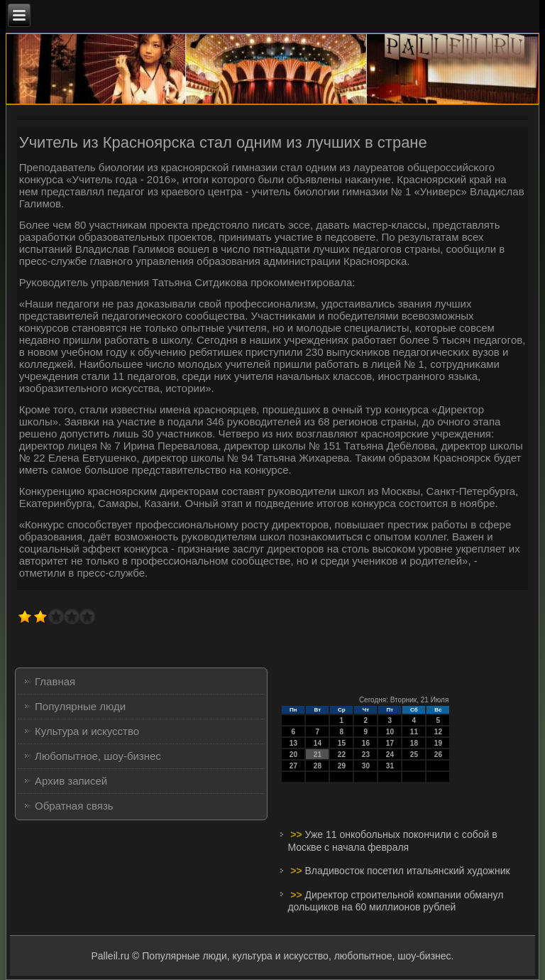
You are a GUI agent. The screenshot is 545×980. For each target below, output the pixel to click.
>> (297, 834)
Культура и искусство (87, 731)
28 (318, 766)
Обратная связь (74, 806)
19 (438, 743)
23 (366, 755)
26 (438, 755)
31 (390, 766)
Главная (55, 681)
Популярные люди (80, 706)
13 (293, 743)
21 (318, 755)
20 (293, 755)
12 (438, 732)
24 (390, 755)
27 (293, 766)
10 (390, 732)
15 (342, 743)
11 (414, 732)
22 (342, 755)
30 (366, 766)
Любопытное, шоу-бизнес (98, 756)
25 (414, 755)
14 (318, 743)
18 (414, 743)
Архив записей (71, 781)
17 (390, 743)
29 (342, 766)
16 (366, 743)
